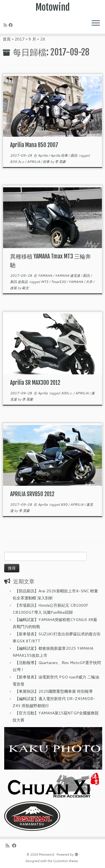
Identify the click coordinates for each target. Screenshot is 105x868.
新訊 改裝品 (19, 282)
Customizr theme (66, 861)
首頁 (7, 39)
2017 (20, 39)
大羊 (89, 282)
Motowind (53, 7)
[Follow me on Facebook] (11, 25)
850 (65, 504)
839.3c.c (17, 162)
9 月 (32, 39)
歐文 (25, 288)
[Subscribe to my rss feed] (6, 25)
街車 (47, 162)
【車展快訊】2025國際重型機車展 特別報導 (54, 691)
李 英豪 (60, 162)
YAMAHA (45, 276)
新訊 (74, 155)
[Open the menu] (96, 23)
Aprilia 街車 (60, 155)
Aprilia (43, 155)
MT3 (45, 282)
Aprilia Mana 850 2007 (34, 145)
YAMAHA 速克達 (68, 276)
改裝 (14, 288)
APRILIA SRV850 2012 (32, 494)
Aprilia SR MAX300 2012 (35, 383)
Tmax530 (59, 282)
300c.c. (67, 393)
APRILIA (34, 162)
